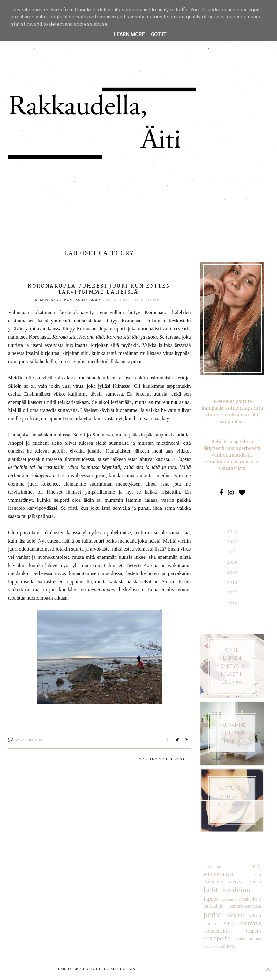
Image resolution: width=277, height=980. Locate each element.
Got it (159, 35)
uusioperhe (217, 938)
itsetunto (253, 882)
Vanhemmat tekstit (165, 759)
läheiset (125, 300)
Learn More (129, 35)
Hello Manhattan (116, 969)
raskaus (236, 915)
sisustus (212, 923)
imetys (234, 881)
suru (229, 923)
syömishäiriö (217, 931)
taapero (254, 931)
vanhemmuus (249, 939)
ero (258, 874)
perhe (158, 300)
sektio (255, 915)
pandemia (143, 300)
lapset (211, 899)
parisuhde (213, 906)
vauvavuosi (213, 946)
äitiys (229, 946)
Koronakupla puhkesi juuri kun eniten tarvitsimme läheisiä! (99, 289)
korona (109, 300)
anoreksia (212, 867)
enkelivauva (218, 874)
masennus (228, 899)
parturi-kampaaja (245, 906)
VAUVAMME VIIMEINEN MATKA (232, 733)
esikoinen (213, 881)
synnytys (250, 923)
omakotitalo (250, 899)
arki (256, 866)
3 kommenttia (29, 740)
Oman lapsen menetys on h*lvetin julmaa (232, 666)
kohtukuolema (227, 890)
